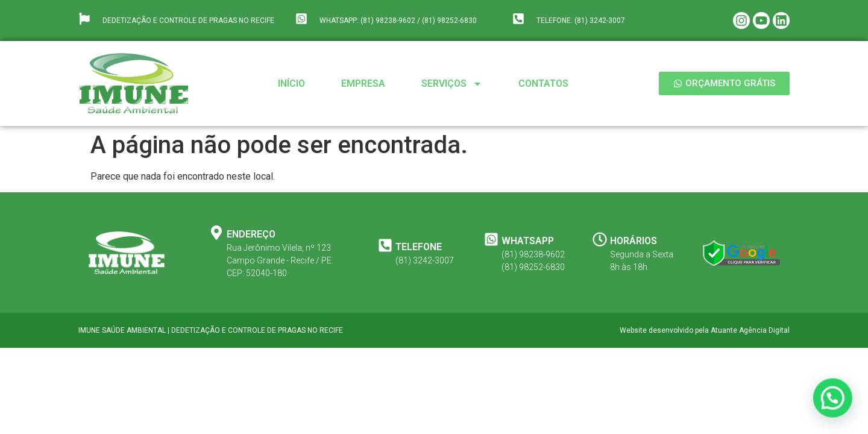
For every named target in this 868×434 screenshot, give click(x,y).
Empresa (363, 83)
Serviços (452, 84)
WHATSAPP (528, 241)
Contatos (543, 83)
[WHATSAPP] (491, 239)
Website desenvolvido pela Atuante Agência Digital (705, 330)
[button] (835, 402)
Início (291, 83)
